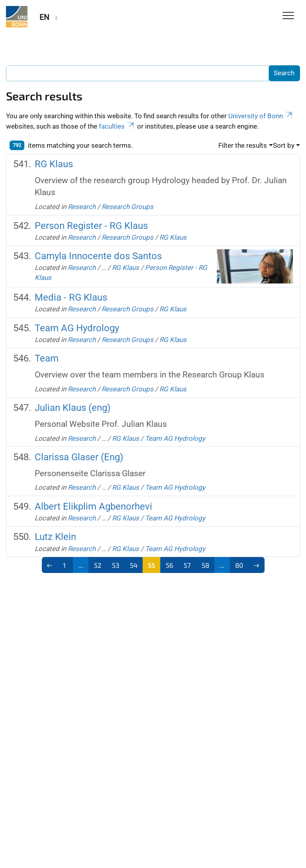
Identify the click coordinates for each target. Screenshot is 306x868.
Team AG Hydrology (77, 328)
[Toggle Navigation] (288, 16)
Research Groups (127, 207)
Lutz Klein (55, 537)
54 (134, 565)
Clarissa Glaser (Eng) (79, 457)
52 (98, 565)
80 (239, 565)
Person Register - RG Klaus (91, 226)
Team (47, 358)
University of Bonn (261, 116)
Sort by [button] (284, 145)
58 (205, 565)
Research (82, 207)
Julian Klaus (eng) (73, 408)
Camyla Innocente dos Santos (98, 256)
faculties (117, 126)
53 (116, 565)
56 (170, 565)
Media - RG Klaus (71, 297)
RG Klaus (54, 164)
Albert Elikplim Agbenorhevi (93, 506)
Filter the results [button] (243, 145)
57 (187, 565)
